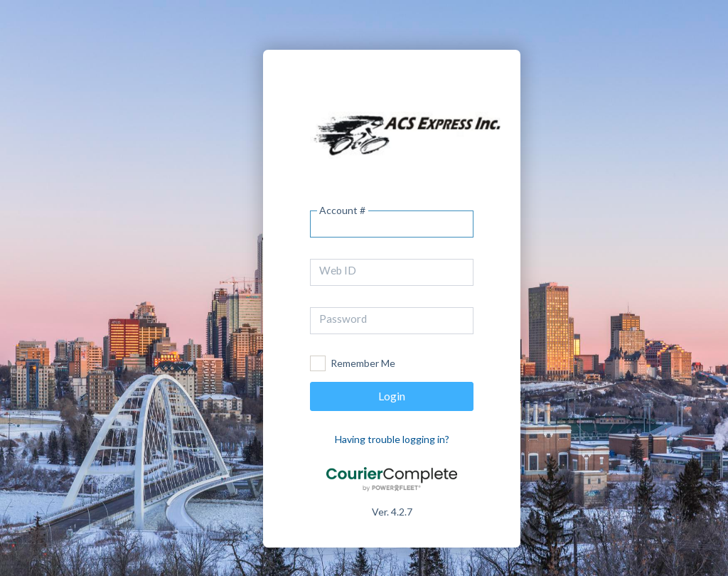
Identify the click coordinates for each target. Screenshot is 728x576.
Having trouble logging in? (392, 439)
